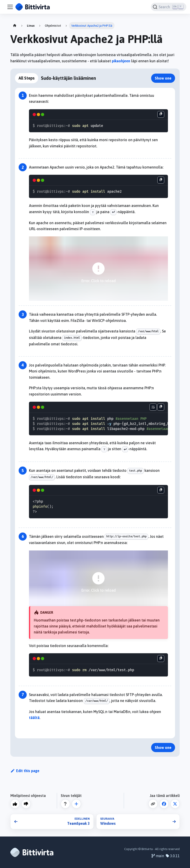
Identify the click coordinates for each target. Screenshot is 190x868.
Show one (163, 78)
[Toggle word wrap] (153, 407)
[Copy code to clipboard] (161, 115)
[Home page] (15, 26)
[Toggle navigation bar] (10, 7)
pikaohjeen (121, 61)
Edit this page (25, 771)
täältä (34, 718)
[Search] (169, 7)
